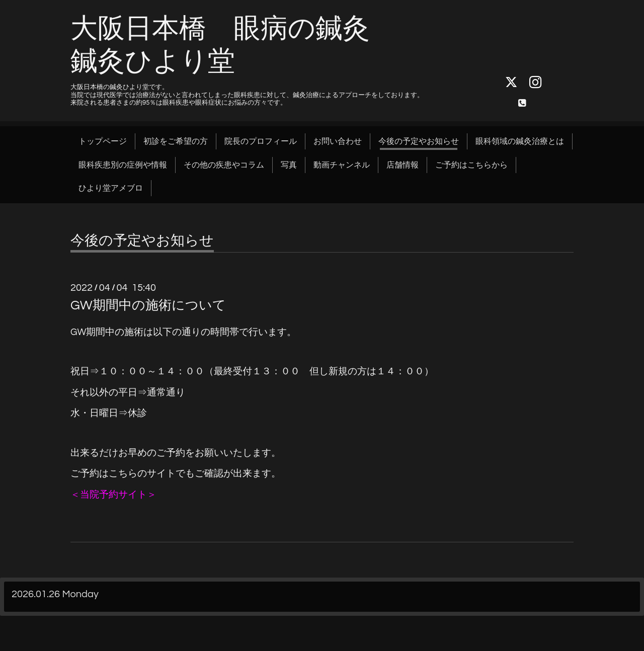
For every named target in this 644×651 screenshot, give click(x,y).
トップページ (103, 141)
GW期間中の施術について (148, 305)
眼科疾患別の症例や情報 (123, 165)
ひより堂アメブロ (111, 188)
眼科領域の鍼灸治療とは (520, 141)
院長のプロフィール (261, 141)
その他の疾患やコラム (224, 165)
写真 (289, 165)
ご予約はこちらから (471, 165)
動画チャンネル (342, 165)
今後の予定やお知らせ (419, 141)
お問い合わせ (338, 141)
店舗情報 (403, 165)
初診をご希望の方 (176, 141)
